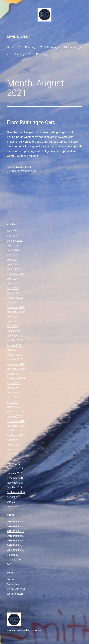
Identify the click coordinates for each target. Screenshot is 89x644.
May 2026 (12, 231)
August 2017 (14, 497)
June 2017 (13, 506)
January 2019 (15, 416)
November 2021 (16, 336)
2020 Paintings (15, 545)
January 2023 (15, 302)
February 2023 (15, 298)
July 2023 (12, 279)
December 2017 (16, 478)
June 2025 (13, 250)
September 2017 (16, 492)
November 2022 (16, 312)
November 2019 (16, 369)
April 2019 (13, 402)
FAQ (9, 564)
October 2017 (14, 487)
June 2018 (13, 450)
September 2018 (16, 435)
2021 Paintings (15, 550)
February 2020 (15, 355)
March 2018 (14, 464)
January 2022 (15, 331)
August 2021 (14, 345)
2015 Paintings (38, 54)
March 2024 (14, 269)
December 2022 (16, 307)
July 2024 (12, 260)
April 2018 (13, 459)
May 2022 (12, 326)
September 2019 (16, 378)
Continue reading (27, 156)
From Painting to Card (31, 122)
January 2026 (15, 241)
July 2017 (12, 502)
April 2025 (13, 255)
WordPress (36, 630)
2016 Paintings (16, 54)
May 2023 (12, 288)
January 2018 (15, 473)
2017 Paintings (72, 47)
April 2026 (13, 236)
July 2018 (12, 445)
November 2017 (16, 483)
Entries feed (14, 584)
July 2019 (12, 388)
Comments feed (16, 589)
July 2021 (12, 350)
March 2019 (14, 407)
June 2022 (13, 321)
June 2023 (13, 283)
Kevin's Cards (19, 37)
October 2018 (14, 431)
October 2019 (14, 374)
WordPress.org (15, 594)
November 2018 (16, 426)
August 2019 (14, 383)
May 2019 (12, 397)
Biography (13, 555)
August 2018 (14, 440)
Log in (10, 579)
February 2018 (15, 468)
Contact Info (14, 560)
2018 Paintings (50, 47)
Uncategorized (29, 171)
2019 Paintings (27, 47)
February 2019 (15, 412)
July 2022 (12, 317)
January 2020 (15, 359)
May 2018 (12, 454)
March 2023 (14, 293)
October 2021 (14, 340)
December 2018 (16, 421)
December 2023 (16, 274)
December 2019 (16, 364)
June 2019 (13, 392)
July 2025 (12, 246)
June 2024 (13, 264)
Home (11, 47)
